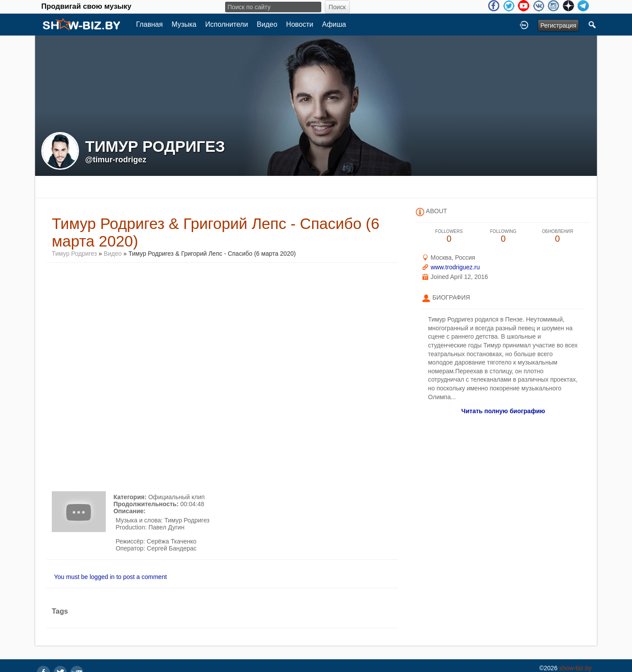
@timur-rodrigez (116, 160)
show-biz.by (575, 668)
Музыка (184, 24)
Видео (267, 24)
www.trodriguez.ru (455, 267)
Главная (149, 24)
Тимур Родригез (74, 254)
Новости (300, 24)
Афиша (334, 24)
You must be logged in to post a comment (110, 577)
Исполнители (227, 24)
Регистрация (558, 25)
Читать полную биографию (503, 411)
